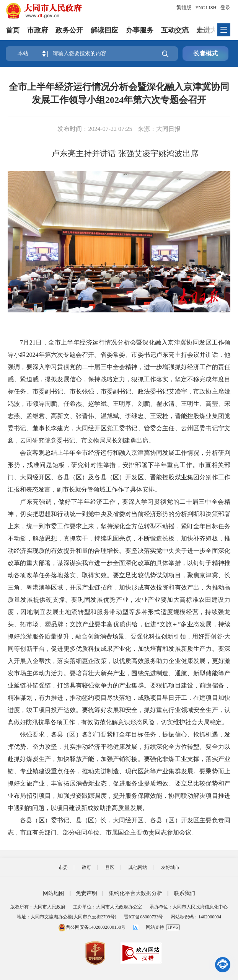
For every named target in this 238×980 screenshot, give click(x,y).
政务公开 (69, 30)
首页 (13, 30)
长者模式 (205, 53)
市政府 (37, 30)
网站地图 (54, 893)
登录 (225, 7)
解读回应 (104, 30)
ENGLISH (206, 7)
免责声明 (86, 893)
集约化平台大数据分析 (135, 893)
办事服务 (140, 30)
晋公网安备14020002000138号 (92, 927)
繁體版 (184, 7)
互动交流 (175, 30)
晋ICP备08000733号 (144, 917)
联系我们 (184, 893)
